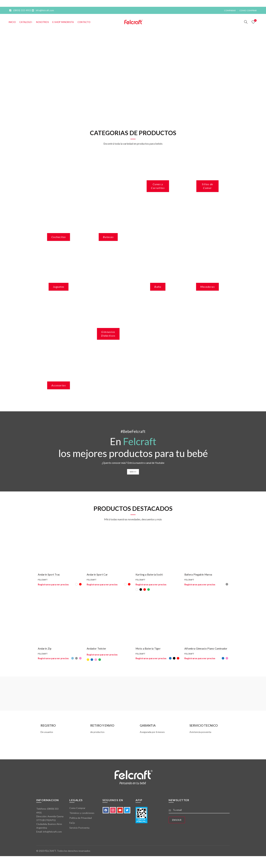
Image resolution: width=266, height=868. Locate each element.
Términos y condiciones (82, 814)
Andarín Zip (43, 650)
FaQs (72, 824)
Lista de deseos (255, 21)
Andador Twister (96, 650)
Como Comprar (248, 10)
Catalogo (26, 22)
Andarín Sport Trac (47, 575)
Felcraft (41, 581)
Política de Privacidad (81, 819)
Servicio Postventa (79, 829)
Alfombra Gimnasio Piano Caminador (207, 650)
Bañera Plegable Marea (199, 575)
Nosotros (42, 22)
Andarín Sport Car (97, 575)
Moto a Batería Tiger (148, 650)
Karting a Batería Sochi (149, 575)
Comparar (230, 10)
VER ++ (133, 472)
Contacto (84, 22)
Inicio (12, 22)
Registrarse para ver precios (52, 585)
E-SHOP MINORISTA (63, 22)
